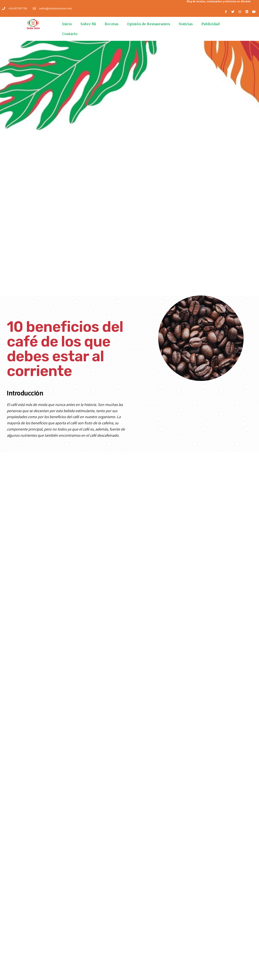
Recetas (112, 24)
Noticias (186, 24)
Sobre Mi (88, 24)
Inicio (67, 24)
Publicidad (210, 24)
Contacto (70, 34)
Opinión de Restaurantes (149, 24)
